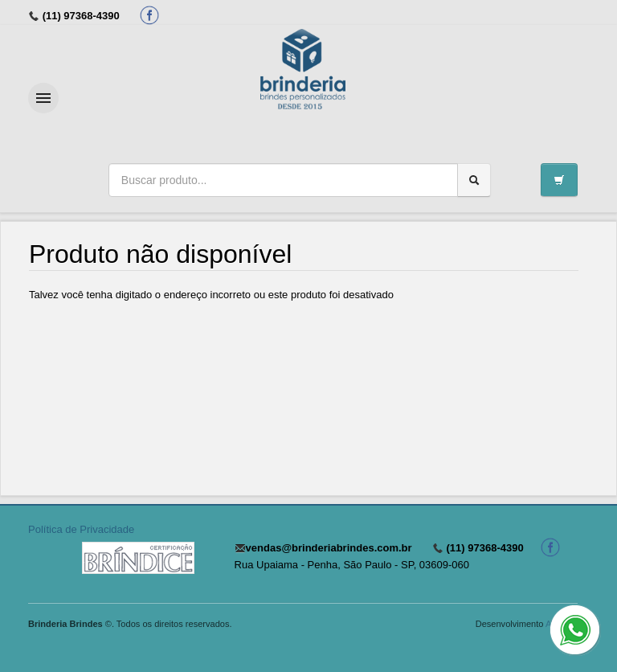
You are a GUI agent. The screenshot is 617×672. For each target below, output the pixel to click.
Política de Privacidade (81, 529)
